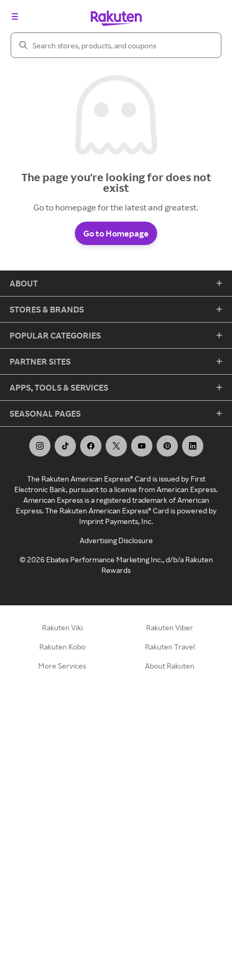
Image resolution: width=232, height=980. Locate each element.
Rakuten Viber (170, 627)
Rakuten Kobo (62, 647)
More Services (62, 666)
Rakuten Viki (62, 627)
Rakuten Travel (170, 647)
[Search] (116, 45)
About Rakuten (170, 666)
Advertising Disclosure (116, 540)
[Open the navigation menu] (15, 16)
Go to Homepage (116, 233)
